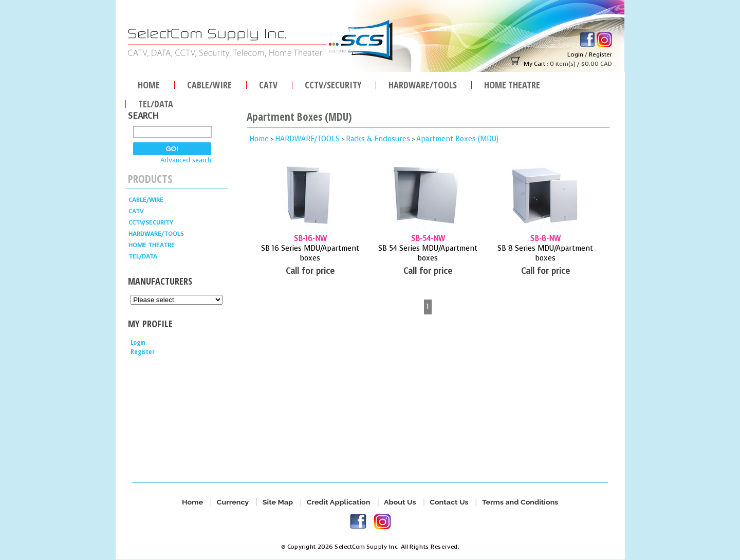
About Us (400, 502)
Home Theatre (512, 83)
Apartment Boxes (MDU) (457, 139)
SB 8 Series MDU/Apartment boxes (545, 253)
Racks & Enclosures (378, 139)
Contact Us (449, 502)
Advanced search (186, 160)
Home (149, 83)
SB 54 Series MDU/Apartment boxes (428, 253)
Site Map (278, 502)
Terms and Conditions (520, 502)
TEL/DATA (156, 102)
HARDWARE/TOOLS (423, 83)
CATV (268, 83)
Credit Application (338, 502)
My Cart (534, 64)
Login (575, 54)
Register (600, 54)
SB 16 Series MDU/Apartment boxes (310, 253)
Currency (233, 502)
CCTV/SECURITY (333, 83)
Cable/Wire (209, 83)
